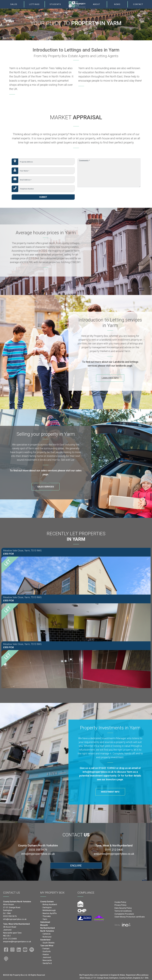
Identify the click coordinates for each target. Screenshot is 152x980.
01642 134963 (107, 770)
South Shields (49, 946)
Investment (110, 795)
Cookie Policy (120, 905)
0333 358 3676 (38, 853)
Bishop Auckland (50, 908)
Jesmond (47, 961)
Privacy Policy (120, 908)
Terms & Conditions (123, 914)
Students (55, 4)
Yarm (45, 922)
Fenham (46, 952)
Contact (138, 4)
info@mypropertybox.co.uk (98, 774)
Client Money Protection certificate (130, 920)
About (97, 4)
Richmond (47, 940)
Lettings (34, 4)
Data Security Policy (123, 911)
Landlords (110, 379)
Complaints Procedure (124, 917)
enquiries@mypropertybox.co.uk (114, 857)
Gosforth (47, 955)
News (117, 4)
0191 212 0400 (114, 853)
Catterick (47, 937)
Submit (43, 197)
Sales (14, 4)
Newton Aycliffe (50, 916)
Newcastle (47, 963)
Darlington (47, 911)
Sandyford (47, 966)
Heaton (46, 958)
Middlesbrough (49, 914)
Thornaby (47, 919)
